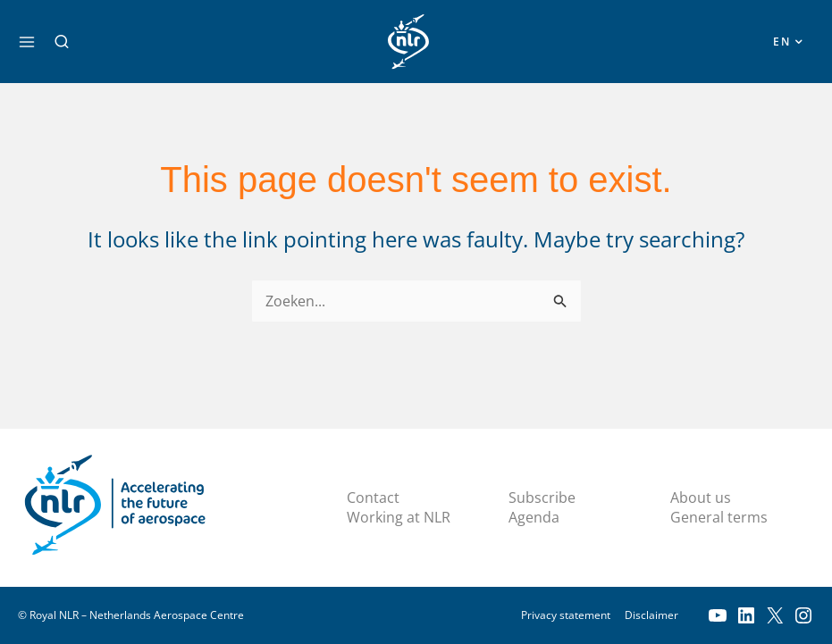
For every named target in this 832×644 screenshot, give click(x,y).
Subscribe (542, 498)
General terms (719, 518)
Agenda (534, 518)
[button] (62, 42)
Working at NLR (399, 518)
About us (701, 498)
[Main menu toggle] (27, 42)
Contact (373, 498)
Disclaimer (651, 615)
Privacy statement (566, 615)
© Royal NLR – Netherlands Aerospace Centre (131, 615)
